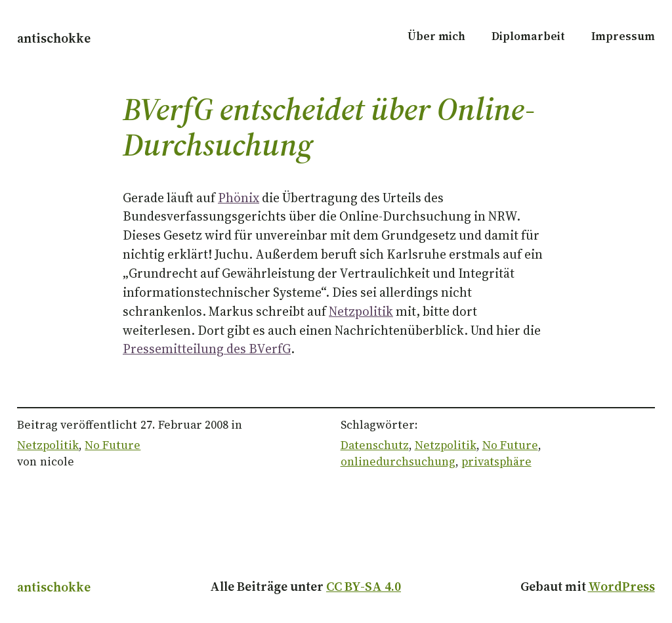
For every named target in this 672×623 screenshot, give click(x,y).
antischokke (54, 38)
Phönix (239, 198)
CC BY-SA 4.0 (364, 586)
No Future (113, 445)
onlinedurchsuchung (398, 462)
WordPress (621, 586)
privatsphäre (496, 462)
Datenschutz (375, 445)
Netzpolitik (361, 311)
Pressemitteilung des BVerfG (207, 349)
